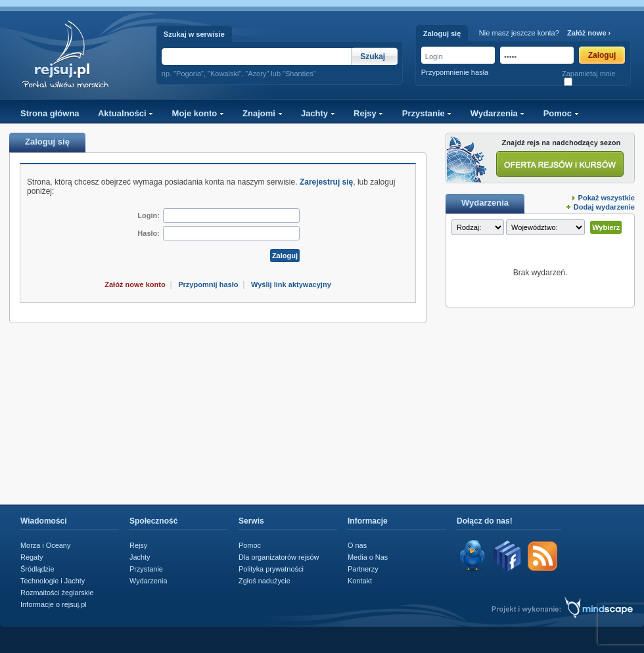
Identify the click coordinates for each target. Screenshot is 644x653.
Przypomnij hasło (208, 284)
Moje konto (198, 113)
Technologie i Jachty (53, 581)
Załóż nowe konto (135, 284)
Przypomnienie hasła (455, 72)
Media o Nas (368, 557)
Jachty (318, 113)
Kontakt (360, 581)
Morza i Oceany (45, 545)
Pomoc (561, 113)
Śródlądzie (37, 569)
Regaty (32, 557)
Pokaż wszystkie (607, 198)
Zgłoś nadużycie (264, 581)
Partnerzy (363, 569)
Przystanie (427, 113)
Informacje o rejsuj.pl (54, 604)
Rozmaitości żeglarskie (57, 593)
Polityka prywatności (271, 569)
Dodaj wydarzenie (604, 207)
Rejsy (368, 113)
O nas (357, 545)
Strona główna (50, 113)
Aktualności (126, 113)
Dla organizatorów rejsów (279, 557)
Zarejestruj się (326, 182)
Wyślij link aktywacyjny (291, 284)
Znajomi (262, 113)
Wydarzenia (498, 113)
